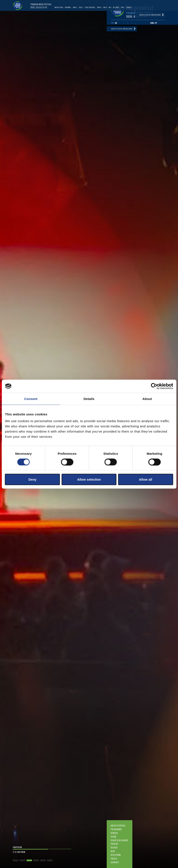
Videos (114, 848)
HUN (112, 23)
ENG (116, 23)
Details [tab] (89, 399)
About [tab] (147, 399)
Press (114, 859)
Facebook (122, 23)
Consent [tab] (31, 399)
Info (113, 851)
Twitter (130, 23)
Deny (32, 479)
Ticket (114, 837)
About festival (118, 826)
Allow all (146, 479)
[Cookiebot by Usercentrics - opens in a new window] (154, 386)
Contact (115, 862)
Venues (114, 833)
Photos (115, 844)
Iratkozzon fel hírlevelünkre (122, 29)
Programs (116, 829)
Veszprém (116, 855)
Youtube (126, 23)
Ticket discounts (120, 840)
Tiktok (137, 23)
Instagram (133, 23)
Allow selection (89, 479)
